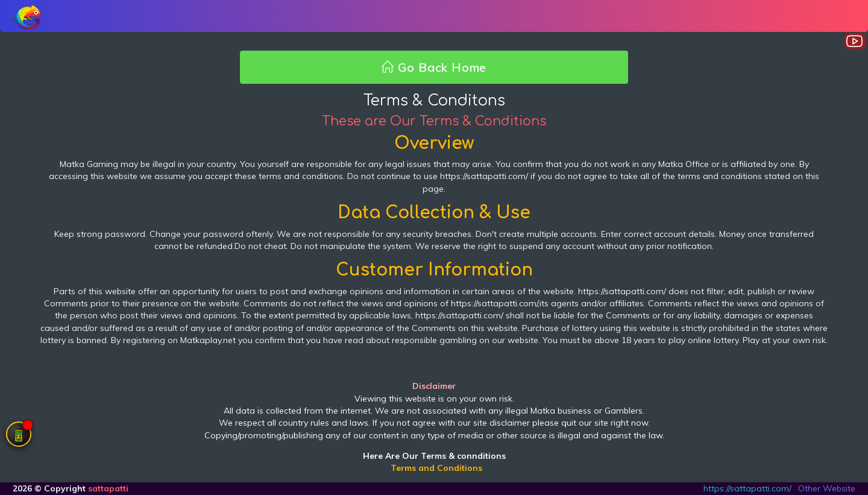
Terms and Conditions (436, 468)
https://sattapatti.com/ (747, 488)
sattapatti (108, 488)
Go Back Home (434, 67)
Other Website (827, 488)
